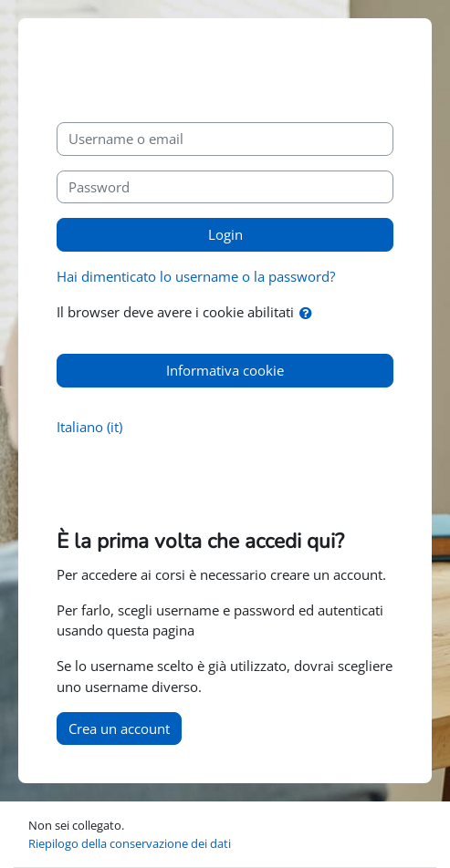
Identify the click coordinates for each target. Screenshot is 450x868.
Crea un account (119, 728)
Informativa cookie (225, 370)
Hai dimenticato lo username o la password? (196, 276)
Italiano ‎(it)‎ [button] (89, 427)
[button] (309, 313)
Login (225, 234)
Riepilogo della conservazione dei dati (130, 843)
